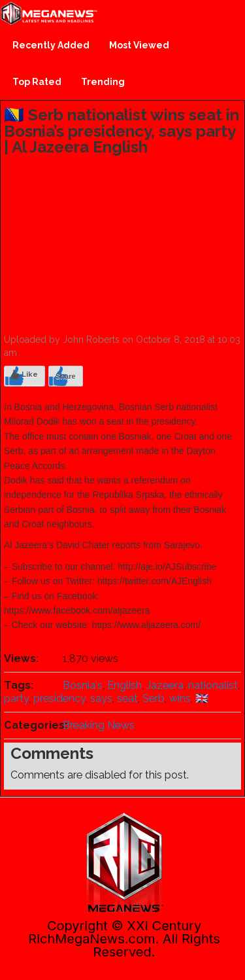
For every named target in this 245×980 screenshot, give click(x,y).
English (124, 685)
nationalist (213, 685)
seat (127, 698)
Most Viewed (139, 45)
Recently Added (51, 45)
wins (180, 698)
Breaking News (99, 725)
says (101, 698)
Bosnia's (83, 685)
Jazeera (165, 685)
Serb (154, 698)
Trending (103, 82)
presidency (59, 698)
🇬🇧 (202, 698)
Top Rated (37, 82)
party (16, 698)
